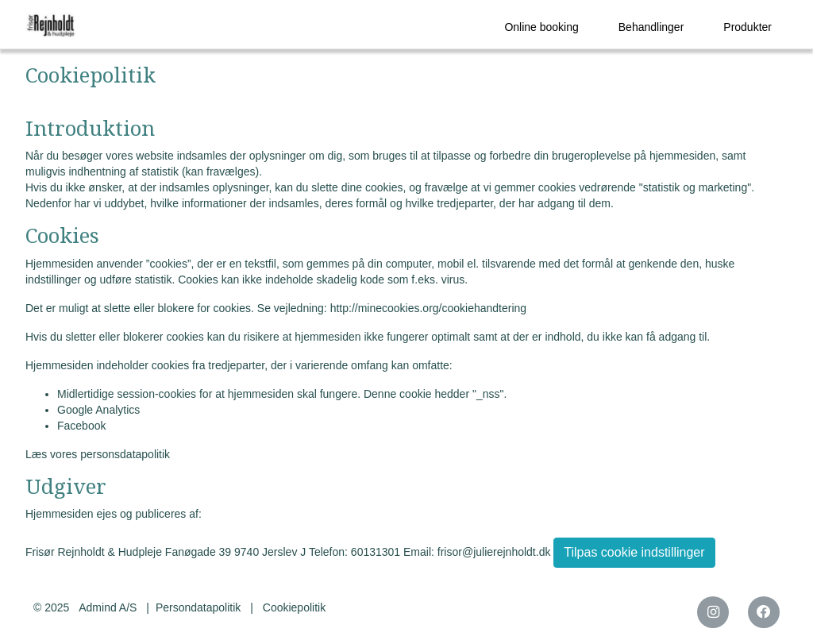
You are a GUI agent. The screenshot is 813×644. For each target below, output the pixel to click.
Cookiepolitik (294, 607)
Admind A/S (108, 607)
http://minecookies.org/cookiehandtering (428, 308)
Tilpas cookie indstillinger (634, 552)
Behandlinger (651, 27)
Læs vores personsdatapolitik (98, 454)
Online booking (541, 27)
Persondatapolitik (198, 607)
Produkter (747, 27)
